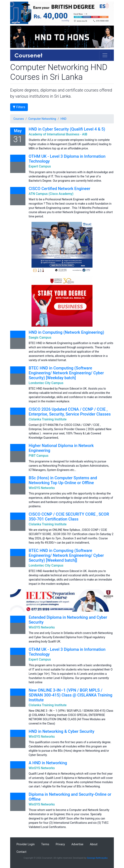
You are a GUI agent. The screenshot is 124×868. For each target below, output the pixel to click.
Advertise (77, 844)
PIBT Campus (39, 456)
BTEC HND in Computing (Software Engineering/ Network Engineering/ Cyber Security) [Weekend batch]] (66, 555)
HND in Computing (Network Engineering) (66, 332)
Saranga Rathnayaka (97, 858)
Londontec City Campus (46, 383)
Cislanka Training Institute (48, 419)
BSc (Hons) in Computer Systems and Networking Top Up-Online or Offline (63, 480)
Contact (21, 852)
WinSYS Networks (42, 488)
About (94, 844)
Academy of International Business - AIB (58, 134)
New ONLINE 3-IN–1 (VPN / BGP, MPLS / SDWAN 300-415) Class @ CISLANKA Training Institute (71, 695)
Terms (45, 844)
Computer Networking (42, 119)
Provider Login (26, 844)
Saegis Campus (40, 337)
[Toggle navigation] (105, 55)
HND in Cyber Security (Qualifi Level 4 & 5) (67, 129)
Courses (19, 119)
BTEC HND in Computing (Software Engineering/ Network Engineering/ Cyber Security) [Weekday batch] (66, 373)
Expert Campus (40, 166)
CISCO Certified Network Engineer (59, 189)
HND (64, 119)
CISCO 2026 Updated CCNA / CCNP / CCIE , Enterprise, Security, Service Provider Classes (70, 412)
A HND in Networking (48, 763)
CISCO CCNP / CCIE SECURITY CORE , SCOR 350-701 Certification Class (69, 517)
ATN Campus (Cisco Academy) (51, 194)
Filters (19, 107)
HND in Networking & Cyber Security (61, 731)
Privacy (60, 844)
